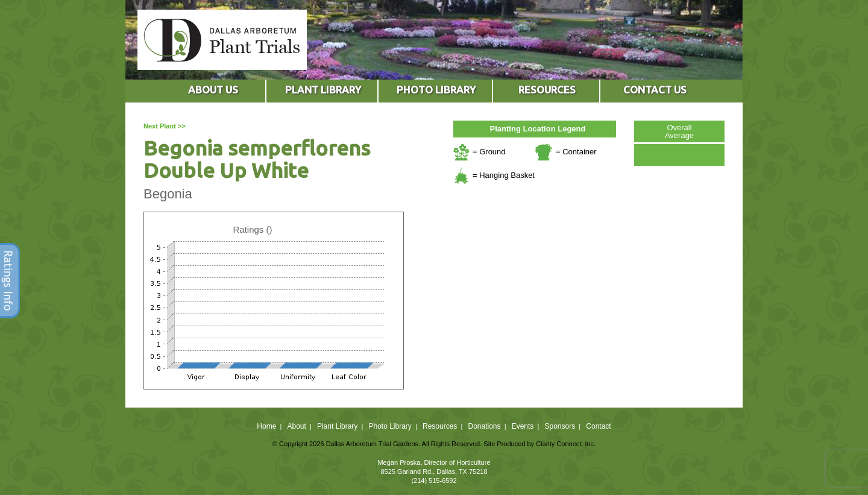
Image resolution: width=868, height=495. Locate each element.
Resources (440, 426)
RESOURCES (547, 90)
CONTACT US (655, 90)
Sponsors (560, 426)
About (296, 426)
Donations (484, 426)
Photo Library (390, 426)
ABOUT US (213, 90)
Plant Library (337, 426)
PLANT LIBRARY (323, 90)
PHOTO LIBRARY (436, 90)
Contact (598, 426)
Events (523, 426)
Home (266, 426)
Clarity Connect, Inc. (566, 444)
